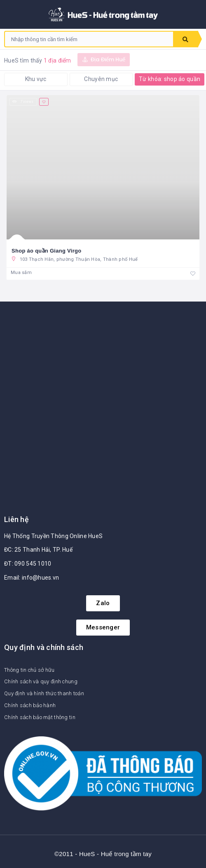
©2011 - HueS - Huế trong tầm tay (103, 854)
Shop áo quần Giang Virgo (46, 251)
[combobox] (89, 39)
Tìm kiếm (185, 39)
